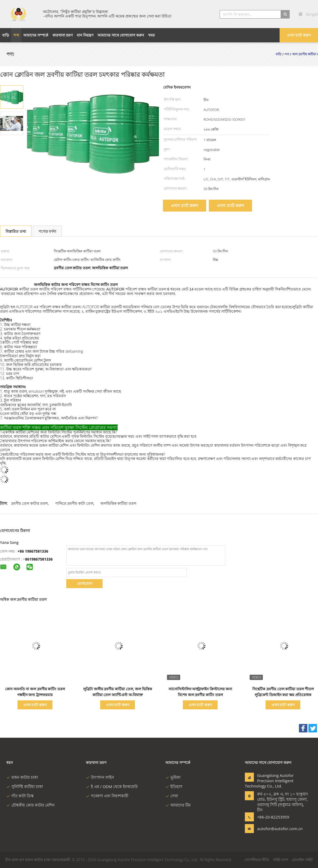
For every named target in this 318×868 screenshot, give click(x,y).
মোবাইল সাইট (302, 860)
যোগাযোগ (85, 583)
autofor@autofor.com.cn (274, 829)
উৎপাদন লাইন (100, 777)
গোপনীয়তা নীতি (257, 860)
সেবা (172, 796)
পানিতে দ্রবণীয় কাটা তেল (74, 503)
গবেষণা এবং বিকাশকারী (107, 796)
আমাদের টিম (178, 805)
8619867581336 (39, 559)
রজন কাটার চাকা (22, 777)
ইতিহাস (174, 786)
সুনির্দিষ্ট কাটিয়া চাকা (25, 786)
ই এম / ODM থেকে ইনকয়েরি (112, 786)
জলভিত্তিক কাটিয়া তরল (118, 503)
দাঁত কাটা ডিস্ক (20, 796)
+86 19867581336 (33, 551)
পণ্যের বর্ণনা (47, 231)
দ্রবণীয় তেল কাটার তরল (29, 503)
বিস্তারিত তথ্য (16, 231)
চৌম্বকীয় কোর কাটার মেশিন (30, 805)
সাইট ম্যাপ (281, 860)
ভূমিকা (173, 777)
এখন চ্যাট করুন (299, 35)
